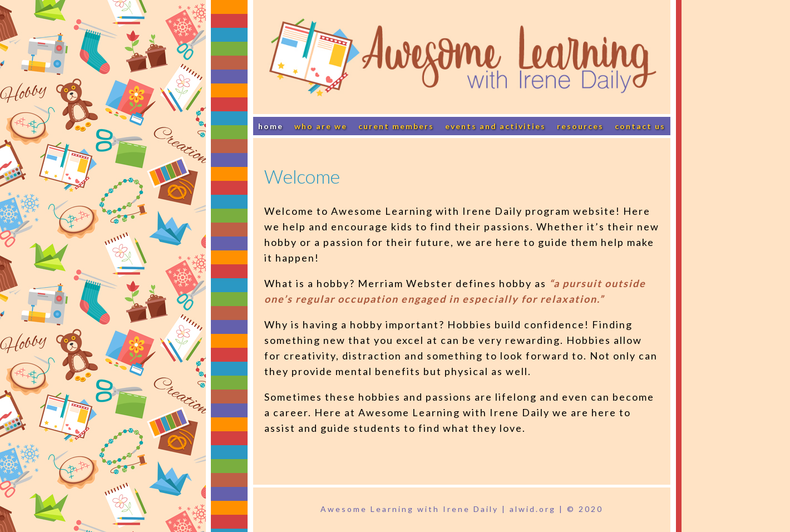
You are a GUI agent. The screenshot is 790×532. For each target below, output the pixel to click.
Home (271, 126)
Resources (580, 126)
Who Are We (321, 126)
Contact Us (640, 126)
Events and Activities (495, 126)
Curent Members (396, 126)
